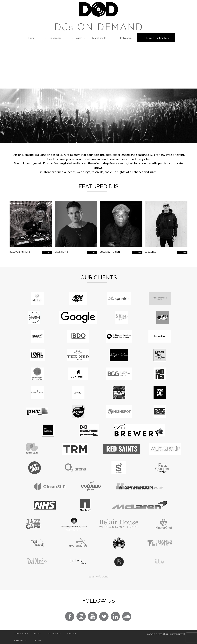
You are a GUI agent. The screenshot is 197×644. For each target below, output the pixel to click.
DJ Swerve (151, 252)
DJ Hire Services (53, 38)
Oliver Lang (61, 252)
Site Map (71, 634)
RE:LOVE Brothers (20, 252)
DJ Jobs (37, 640)
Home (31, 38)
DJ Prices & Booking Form (156, 38)
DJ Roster (77, 38)
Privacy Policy (21, 634)
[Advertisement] (98, 65)
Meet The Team (54, 634)
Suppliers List (21, 640)
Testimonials (126, 38)
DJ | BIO (47, 252)
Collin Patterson (110, 252)
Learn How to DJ (101, 38)
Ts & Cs (37, 634)
